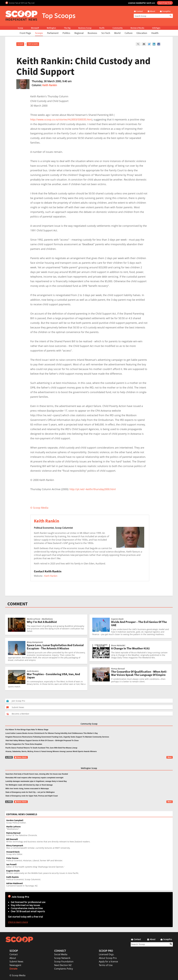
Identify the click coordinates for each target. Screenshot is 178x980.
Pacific (102, 28)
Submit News (16, 962)
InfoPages (156, 28)
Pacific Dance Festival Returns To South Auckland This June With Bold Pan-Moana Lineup (41, 748)
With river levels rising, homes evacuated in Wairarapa (27, 789)
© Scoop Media (17, 975)
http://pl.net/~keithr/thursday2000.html (93, 489)
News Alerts (21, 757)
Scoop (20, 28)
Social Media (61, 954)
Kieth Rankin (51, 576)
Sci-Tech (106, 33)
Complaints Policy (64, 969)
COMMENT (18, 604)
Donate (13, 969)
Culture (129, 33)
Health (155, 33)
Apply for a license (108, 962)
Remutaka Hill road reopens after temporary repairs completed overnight (34, 778)
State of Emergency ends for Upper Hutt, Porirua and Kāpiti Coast (32, 796)
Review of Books (137, 28)
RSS (9, 757)
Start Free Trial (165, 3)
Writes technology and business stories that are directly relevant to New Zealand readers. (89, 840)
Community (118, 28)
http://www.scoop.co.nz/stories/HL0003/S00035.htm (61, 119)
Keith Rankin (50, 85)
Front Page (25, 33)
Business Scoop (85, 28)
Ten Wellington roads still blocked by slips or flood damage (29, 785)
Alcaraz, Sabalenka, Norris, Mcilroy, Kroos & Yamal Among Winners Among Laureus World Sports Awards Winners (51, 751)
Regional (79, 33)
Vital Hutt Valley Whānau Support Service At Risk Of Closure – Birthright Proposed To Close (42, 741)
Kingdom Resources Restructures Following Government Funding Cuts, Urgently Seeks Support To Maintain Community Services (57, 737)
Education (142, 33)
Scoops (39, 33)
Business (92, 33)
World (117, 33)
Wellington (51, 28)
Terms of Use (106, 965)
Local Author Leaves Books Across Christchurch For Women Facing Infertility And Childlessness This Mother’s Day (52, 733)
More (170, 757)
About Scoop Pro (108, 958)
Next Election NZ (63, 965)
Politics (66, 33)
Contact (14, 954)
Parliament (53, 33)
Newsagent (15, 965)
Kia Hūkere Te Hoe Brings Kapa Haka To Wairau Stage (27, 730)
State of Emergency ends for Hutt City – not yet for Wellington (30, 792)
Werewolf (35, 28)
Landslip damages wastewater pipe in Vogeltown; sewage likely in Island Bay (36, 781)
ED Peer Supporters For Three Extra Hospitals (24, 744)
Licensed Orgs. (107, 954)
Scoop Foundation (64, 962)
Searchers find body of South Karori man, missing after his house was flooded (37, 774)
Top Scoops (33, 44)
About (13, 958)
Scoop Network (62, 958)
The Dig (67, 28)
